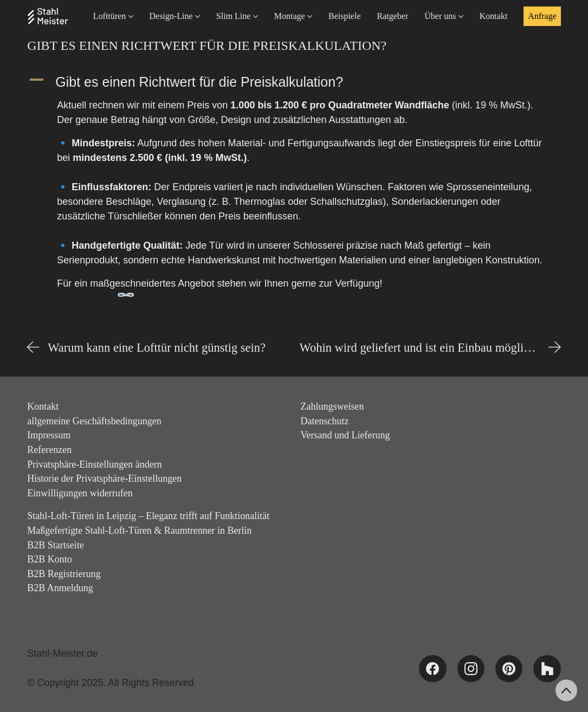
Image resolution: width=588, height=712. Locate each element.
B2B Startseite (56, 545)
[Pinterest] (509, 669)
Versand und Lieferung (345, 435)
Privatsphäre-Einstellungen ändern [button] (94, 464)
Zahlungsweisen (332, 406)
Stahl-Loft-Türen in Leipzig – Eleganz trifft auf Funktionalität (148, 516)
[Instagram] (471, 669)
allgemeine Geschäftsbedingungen (94, 421)
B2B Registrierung (64, 574)
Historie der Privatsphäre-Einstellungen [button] (104, 478)
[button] (294, 82)
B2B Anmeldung (60, 588)
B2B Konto (50, 559)
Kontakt (43, 406)
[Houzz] (547, 669)
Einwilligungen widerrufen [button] (80, 493)
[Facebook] (432, 669)
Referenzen (49, 450)
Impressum (49, 435)
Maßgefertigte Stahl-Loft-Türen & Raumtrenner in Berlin (139, 530)
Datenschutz (325, 421)
